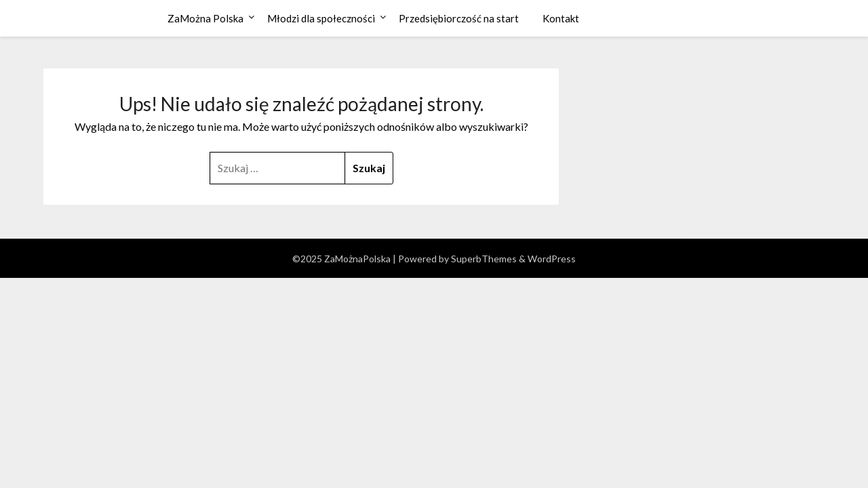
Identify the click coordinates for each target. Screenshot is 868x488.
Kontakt (561, 18)
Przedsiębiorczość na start (459, 18)
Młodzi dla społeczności (321, 18)
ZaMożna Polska (205, 18)
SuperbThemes (484, 259)
